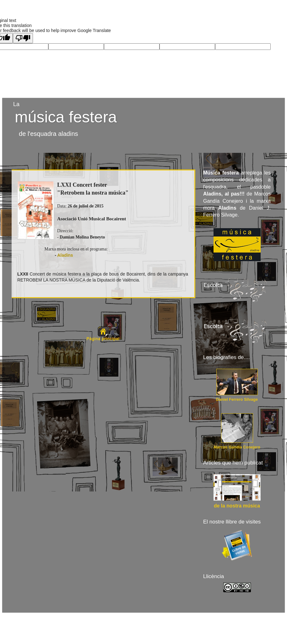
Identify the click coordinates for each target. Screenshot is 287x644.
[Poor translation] (23, 38)
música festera (66, 117)
